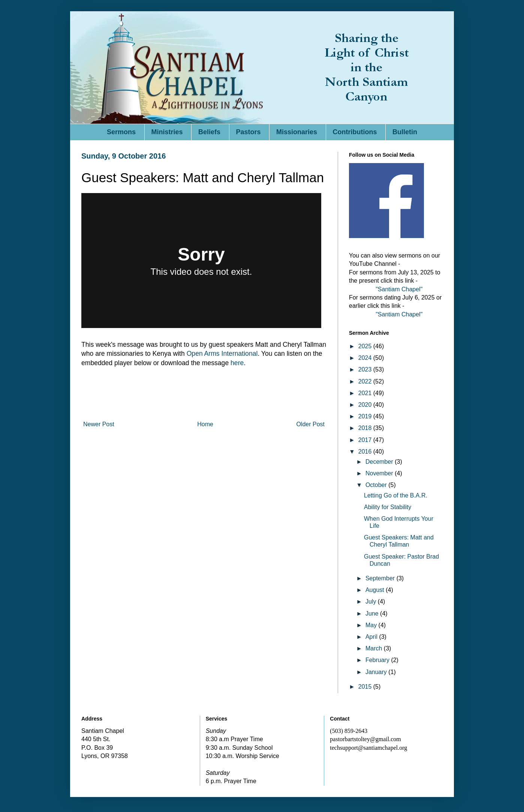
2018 (366, 428)
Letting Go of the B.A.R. (396, 495)
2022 (366, 381)
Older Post (310, 424)
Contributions (355, 132)
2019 (366, 416)
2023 (366, 369)
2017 (366, 440)
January (377, 672)
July (372, 602)
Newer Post (99, 424)
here (237, 363)
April (372, 637)
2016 (366, 452)
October (377, 485)
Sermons (121, 132)
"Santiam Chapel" (399, 289)
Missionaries (297, 132)
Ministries (167, 132)
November (380, 473)
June (373, 613)
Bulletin (405, 132)
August (376, 590)
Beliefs (209, 132)
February (378, 660)
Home (205, 424)
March (375, 648)
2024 (366, 358)
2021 (366, 393)
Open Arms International (222, 354)
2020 (366, 405)
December (380, 462)
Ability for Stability (388, 507)
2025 (366, 346)
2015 (366, 687)
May (372, 625)
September (381, 578)
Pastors (249, 132)
